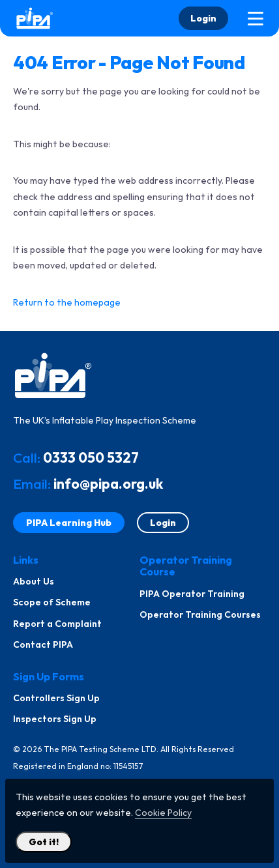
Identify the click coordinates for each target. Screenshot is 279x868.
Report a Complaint (57, 624)
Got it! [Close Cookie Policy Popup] (44, 842)
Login (203, 18)
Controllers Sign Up (56, 698)
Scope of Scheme (52, 602)
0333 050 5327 (91, 457)
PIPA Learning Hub (69, 523)
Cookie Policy (163, 813)
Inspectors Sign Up (55, 719)
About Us (34, 581)
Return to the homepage (67, 302)
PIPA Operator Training (192, 594)
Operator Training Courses (200, 615)
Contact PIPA (43, 644)
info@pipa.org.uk (108, 484)
